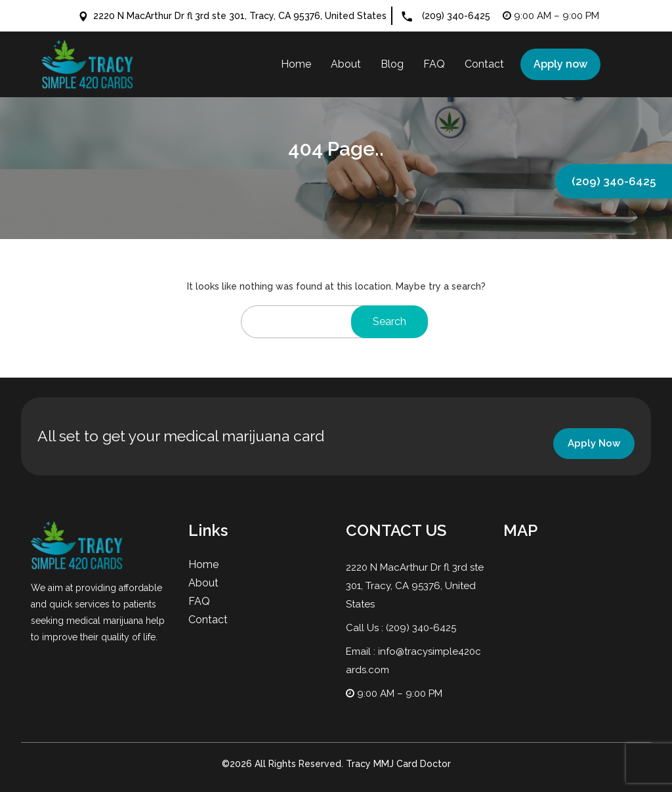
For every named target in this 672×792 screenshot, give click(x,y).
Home (203, 564)
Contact (208, 620)
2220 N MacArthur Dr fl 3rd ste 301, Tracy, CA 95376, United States (232, 16)
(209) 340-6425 (456, 16)
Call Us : (366, 628)
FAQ (199, 601)
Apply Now (594, 443)
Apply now (560, 64)
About (203, 583)
